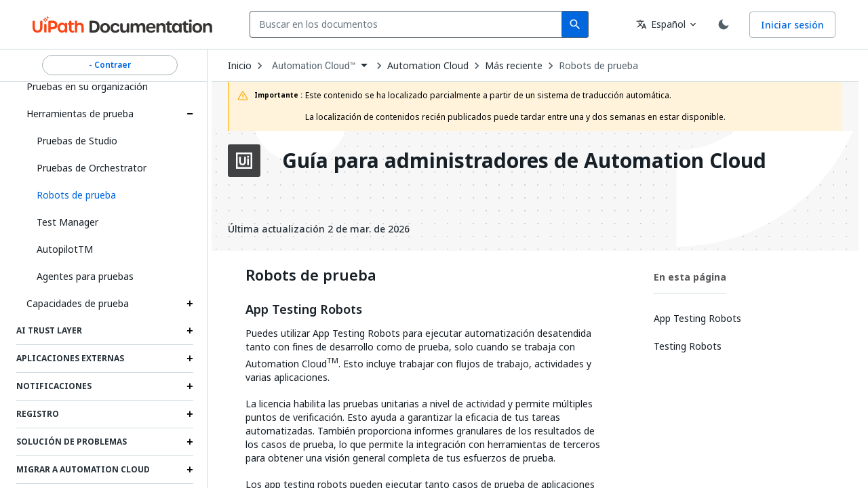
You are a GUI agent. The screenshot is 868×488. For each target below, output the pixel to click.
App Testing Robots (304, 310)
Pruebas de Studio (77, 141)
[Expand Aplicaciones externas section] (190, 359)
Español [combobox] (661, 24)
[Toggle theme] (724, 24)
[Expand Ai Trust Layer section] (190, 331)
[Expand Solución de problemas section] (190, 442)
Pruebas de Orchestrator (92, 168)
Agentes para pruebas (85, 276)
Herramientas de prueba (80, 114)
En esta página (690, 277)
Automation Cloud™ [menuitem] (314, 66)
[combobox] (409, 24)
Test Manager (67, 222)
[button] (110, 195)
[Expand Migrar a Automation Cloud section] (190, 470)
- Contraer (110, 65)
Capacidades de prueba (78, 303)
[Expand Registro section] (190, 414)
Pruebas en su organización (87, 86)
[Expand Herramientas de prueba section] (190, 114)
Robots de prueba (598, 66)
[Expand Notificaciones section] (190, 386)
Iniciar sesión (792, 25)
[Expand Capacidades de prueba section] (190, 304)
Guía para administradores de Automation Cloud (524, 161)
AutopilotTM (65, 249)
